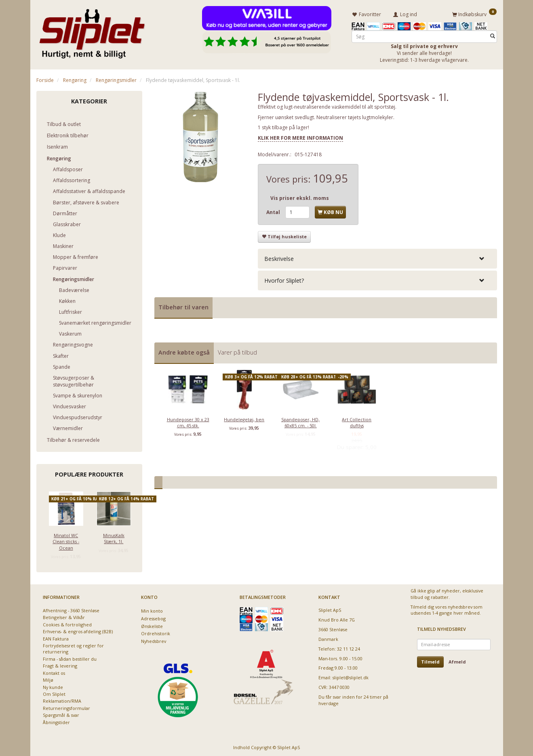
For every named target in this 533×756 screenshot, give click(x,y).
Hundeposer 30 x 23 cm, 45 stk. (188, 421)
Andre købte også (184, 351)
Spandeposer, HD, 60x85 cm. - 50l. (300, 421)
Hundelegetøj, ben (244, 418)
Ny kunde (53, 686)
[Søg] (493, 35)
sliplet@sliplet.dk (351, 676)
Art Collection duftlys (357, 421)
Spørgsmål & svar (61, 714)
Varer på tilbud (237, 351)
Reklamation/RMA (62, 700)
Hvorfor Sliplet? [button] (284, 279)
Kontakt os (54, 672)
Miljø (48, 679)
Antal (274, 211)
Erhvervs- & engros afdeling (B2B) (78, 630)
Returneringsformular (66, 707)
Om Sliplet (54, 693)
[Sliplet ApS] (92, 31)
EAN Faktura (56, 637)
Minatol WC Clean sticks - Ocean (66, 540)
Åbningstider (56, 721)
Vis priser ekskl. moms (300, 197)
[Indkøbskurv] (474, 13)
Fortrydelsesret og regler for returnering (73, 647)
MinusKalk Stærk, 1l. (114, 537)
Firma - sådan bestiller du (70, 658)
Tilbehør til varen (183, 306)
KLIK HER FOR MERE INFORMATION (300, 137)
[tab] (377, 257)
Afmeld (457, 660)
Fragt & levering (60, 665)
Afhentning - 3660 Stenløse (71, 609)
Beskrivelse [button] (279, 257)
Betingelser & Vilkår (64, 616)
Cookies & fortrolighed (67, 623)
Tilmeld (430, 660)
